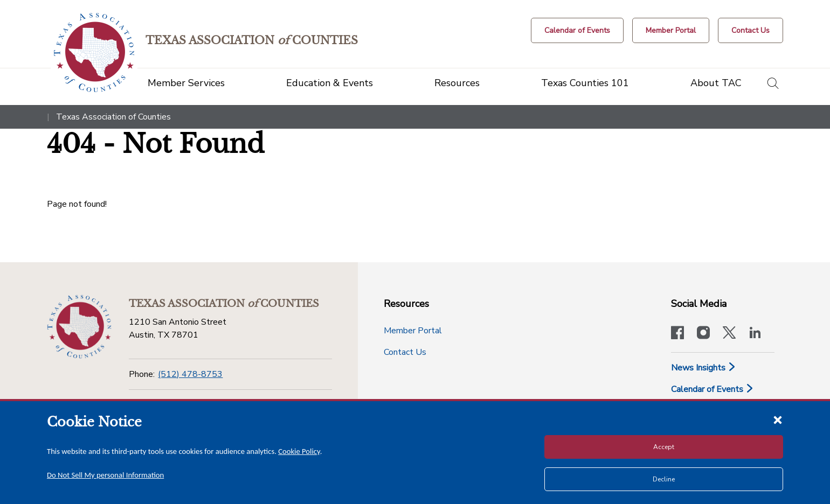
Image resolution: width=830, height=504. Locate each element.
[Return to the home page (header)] (94, 52)
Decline (664, 479)
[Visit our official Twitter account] (729, 334)
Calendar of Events (713, 389)
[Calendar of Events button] (577, 30)
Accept (664, 447)
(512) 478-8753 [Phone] (190, 374)
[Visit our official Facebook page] (677, 334)
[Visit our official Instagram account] (703, 334)
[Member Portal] (671, 30)
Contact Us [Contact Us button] (405, 352)
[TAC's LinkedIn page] (755, 334)
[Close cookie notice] (778, 419)
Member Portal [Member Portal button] (413, 331)
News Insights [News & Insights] (704, 368)
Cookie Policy (299, 451)
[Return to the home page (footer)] (79, 327)
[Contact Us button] (751, 30)
